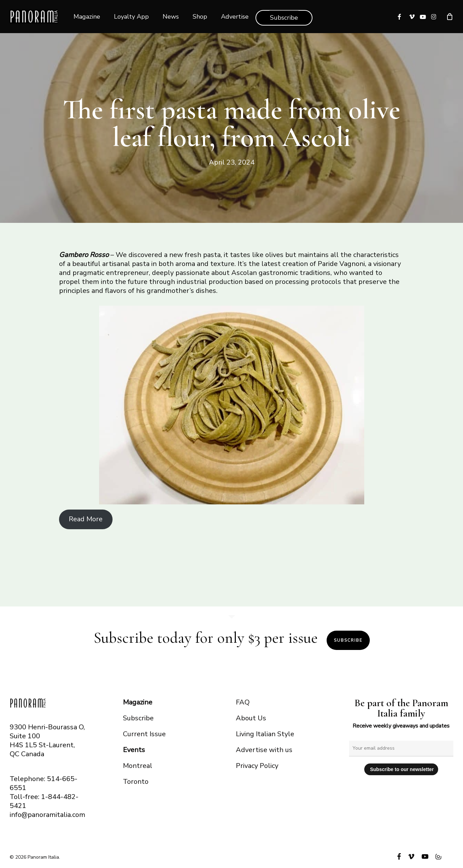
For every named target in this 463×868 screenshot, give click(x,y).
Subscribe (348, 640)
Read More (86, 519)
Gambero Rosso (84, 255)
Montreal (138, 766)
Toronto (136, 782)
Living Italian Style (265, 734)
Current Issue (144, 734)
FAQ (243, 702)
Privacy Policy (257, 766)
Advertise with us (264, 750)
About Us (251, 718)
